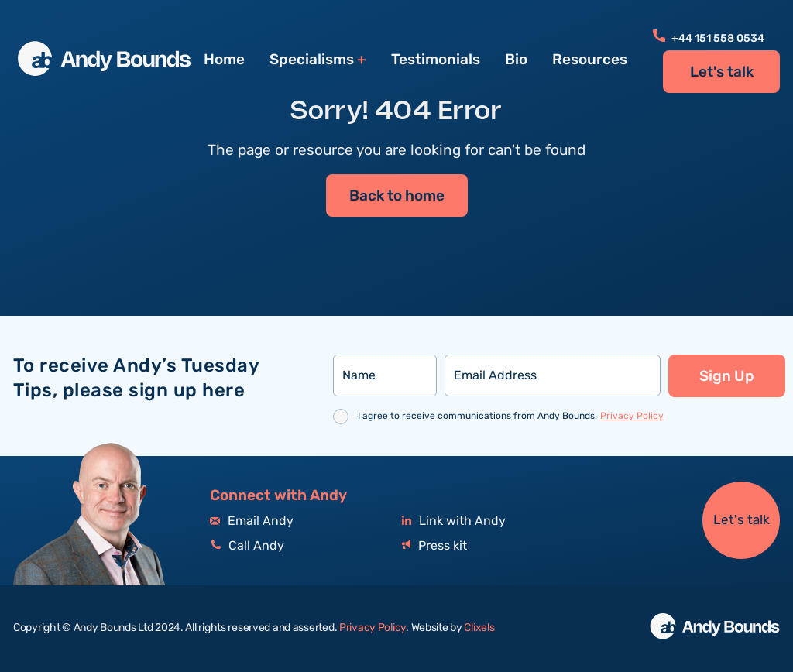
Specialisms (312, 60)
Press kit (434, 546)
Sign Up (727, 376)
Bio (516, 60)
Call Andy (247, 546)
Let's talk (722, 72)
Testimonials (436, 60)
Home (224, 60)
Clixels (479, 628)
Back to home (397, 197)
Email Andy (252, 521)
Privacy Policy (632, 416)
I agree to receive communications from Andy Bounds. (511, 416)
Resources (590, 60)
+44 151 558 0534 (709, 39)
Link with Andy (454, 521)
